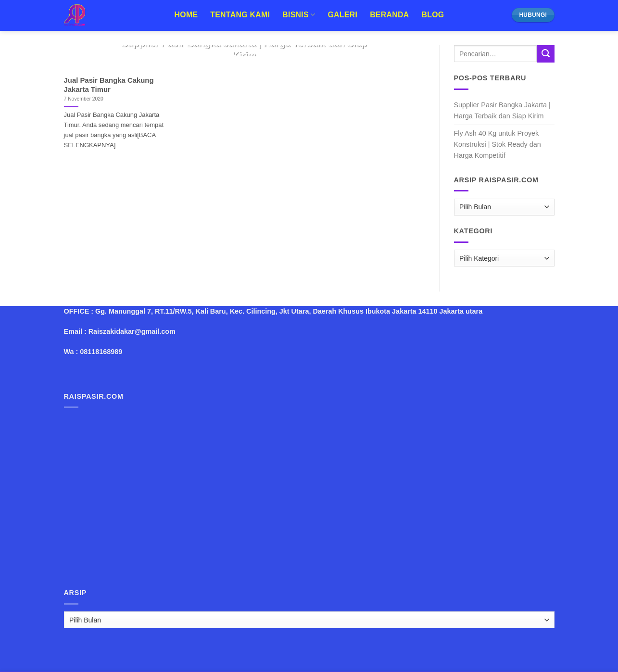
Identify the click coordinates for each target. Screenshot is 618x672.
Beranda (389, 15)
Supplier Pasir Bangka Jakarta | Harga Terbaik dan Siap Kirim (502, 110)
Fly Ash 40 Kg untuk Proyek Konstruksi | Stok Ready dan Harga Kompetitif (498, 144)
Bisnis (299, 15)
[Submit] (545, 54)
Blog (433, 15)
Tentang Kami (240, 15)
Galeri (342, 15)
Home (186, 15)
